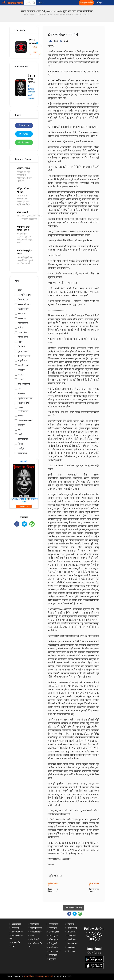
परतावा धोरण (17, 942)
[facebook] (88, 934)
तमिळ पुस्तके (53, 940)
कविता (21, 328)
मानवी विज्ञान (23, 365)
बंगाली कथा (72, 940)
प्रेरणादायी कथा (24, 304)
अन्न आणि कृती (24, 384)
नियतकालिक (23, 323)
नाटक (20, 342)
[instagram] (94, 934)
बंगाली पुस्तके (54, 947)
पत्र (19, 389)
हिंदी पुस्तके (53, 928)
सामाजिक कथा (24, 356)
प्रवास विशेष (23, 332)
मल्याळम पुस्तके (54, 951)
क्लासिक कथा (24, 309)
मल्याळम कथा (73, 943)
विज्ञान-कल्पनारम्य (25, 420)
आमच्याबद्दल (16, 924)
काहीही (21, 448)
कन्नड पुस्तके (53, 955)
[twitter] (100, 934)
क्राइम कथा (22, 453)
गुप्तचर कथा (23, 351)
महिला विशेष (23, 337)
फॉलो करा (35, 50)
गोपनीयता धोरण (18, 932)
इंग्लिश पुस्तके (54, 924)
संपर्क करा (15, 928)
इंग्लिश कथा (72, 936)
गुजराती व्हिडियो (36, 932)
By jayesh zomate (31, 89)
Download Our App (73, 908)
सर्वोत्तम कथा (35, 924)
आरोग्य (21, 375)
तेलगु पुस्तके (53, 943)
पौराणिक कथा (24, 403)
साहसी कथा (23, 361)
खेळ (20, 430)
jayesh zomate (33, 41)
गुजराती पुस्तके (54, 932)
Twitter (24, 134)
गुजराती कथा (72, 928)
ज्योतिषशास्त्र (23, 439)
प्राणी (20, 434)
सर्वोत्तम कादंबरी (36, 928)
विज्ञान (20, 444)
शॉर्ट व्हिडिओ (35, 940)
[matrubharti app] (62, 3)
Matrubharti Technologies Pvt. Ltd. (39, 976)
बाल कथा (22, 314)
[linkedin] (97, 939)
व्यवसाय (21, 425)
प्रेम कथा (21, 346)
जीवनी (21, 379)
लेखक (33, 936)
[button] (34, 3)
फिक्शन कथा (23, 300)
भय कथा (21, 393)
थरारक (21, 416)
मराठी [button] (41, 3)
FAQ (14, 946)
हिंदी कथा (71, 924)
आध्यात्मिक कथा (25, 295)
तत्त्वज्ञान (21, 370)
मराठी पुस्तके (53, 936)
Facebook (24, 125)
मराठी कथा (71, 932)
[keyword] (30, 3)
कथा (20, 290)
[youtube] (91, 939)
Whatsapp (24, 142)
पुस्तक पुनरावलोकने (23, 409)
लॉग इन (100, 3)
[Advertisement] (24, 545)
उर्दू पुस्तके (52, 959)
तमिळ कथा (72, 947)
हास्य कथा (22, 318)
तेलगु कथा (71, 951)
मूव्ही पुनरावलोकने (25, 398)
